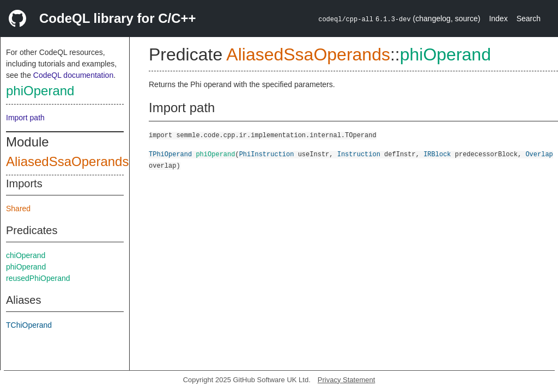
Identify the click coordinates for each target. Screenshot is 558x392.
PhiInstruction (267, 154)
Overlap (539, 154)
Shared (18, 209)
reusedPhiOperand (38, 278)
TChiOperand (29, 325)
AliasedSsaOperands (67, 161)
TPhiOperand (170, 154)
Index (498, 19)
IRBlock (437, 154)
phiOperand (40, 91)
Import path (25, 118)
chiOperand (26, 255)
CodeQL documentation (73, 75)
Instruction (359, 154)
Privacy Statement (347, 380)
